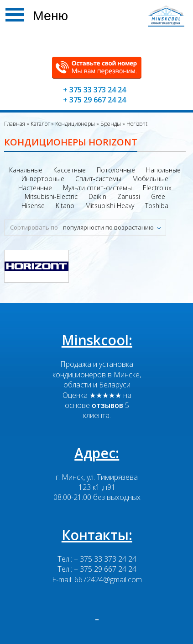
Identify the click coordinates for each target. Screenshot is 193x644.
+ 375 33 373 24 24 (94, 90)
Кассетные (70, 170)
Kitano (65, 206)
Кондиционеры (74, 124)
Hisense (33, 206)
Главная (15, 124)
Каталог (39, 124)
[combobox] (112, 228)
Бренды (110, 124)
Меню (50, 16)
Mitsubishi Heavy (110, 206)
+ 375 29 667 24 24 (94, 100)
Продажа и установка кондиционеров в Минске (96, 369)
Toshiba (157, 206)
